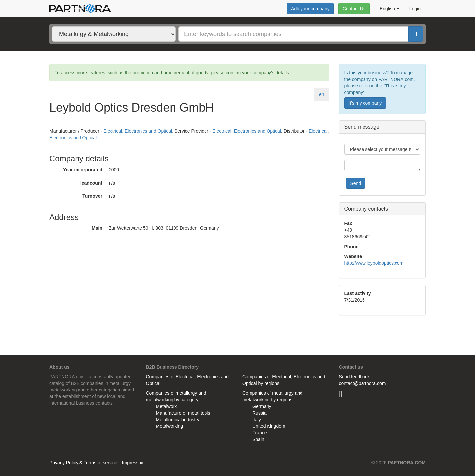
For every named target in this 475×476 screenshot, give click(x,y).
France (260, 433)
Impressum (133, 463)
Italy (257, 420)
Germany (262, 406)
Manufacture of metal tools (183, 413)
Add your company (310, 9)
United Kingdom (269, 426)
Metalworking (170, 426)
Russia (259, 413)
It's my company (365, 103)
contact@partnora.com (363, 383)
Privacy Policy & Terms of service (83, 463)
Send (356, 183)
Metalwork (167, 406)
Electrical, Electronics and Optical (138, 131)
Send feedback (354, 377)
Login (415, 9)
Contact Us (354, 9)
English (390, 9)
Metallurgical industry (178, 420)
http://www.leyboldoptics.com (374, 263)
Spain (258, 439)
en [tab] (322, 94)
